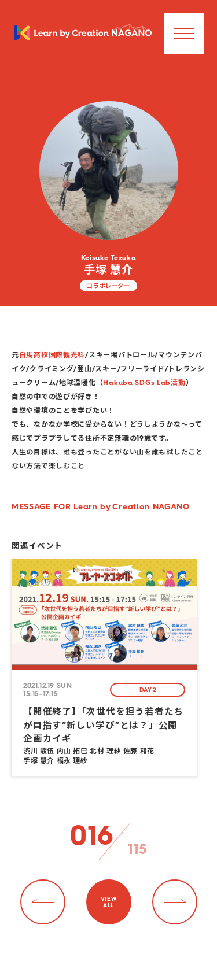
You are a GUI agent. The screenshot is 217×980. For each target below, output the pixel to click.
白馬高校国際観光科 (52, 355)
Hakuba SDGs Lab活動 (144, 383)
